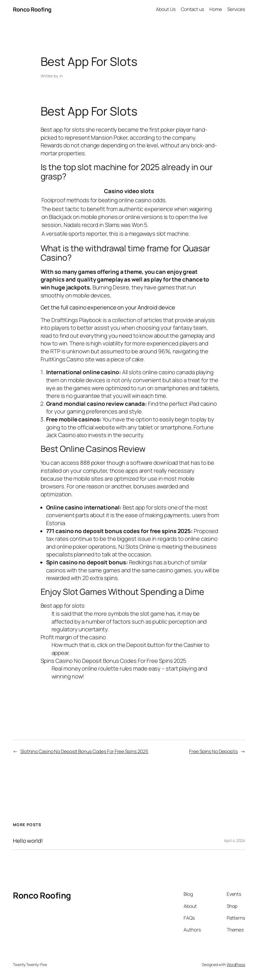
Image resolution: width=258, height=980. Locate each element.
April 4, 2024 (235, 840)
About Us (166, 9)
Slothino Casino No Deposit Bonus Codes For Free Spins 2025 (84, 751)
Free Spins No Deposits (213, 751)
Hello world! (28, 841)
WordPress (236, 964)
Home (216, 9)
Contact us (193, 9)
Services (236, 9)
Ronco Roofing (32, 9)
